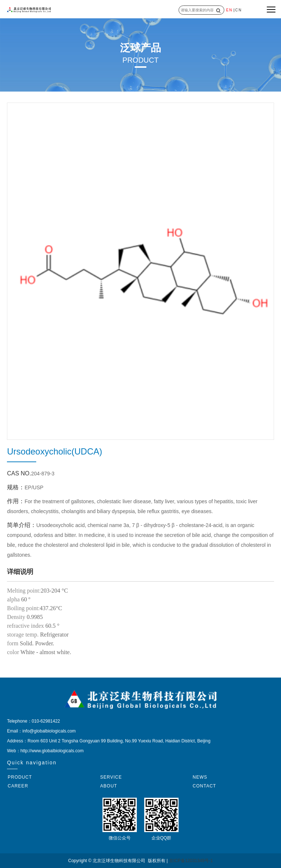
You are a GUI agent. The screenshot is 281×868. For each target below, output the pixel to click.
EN (229, 10)
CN (239, 10)
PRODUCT (20, 777)
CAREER (18, 786)
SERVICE (111, 777)
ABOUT (109, 786)
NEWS (200, 777)
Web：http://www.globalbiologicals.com (45, 751)
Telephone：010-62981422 (33, 721)
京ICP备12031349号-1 (191, 861)
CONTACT (205, 786)
